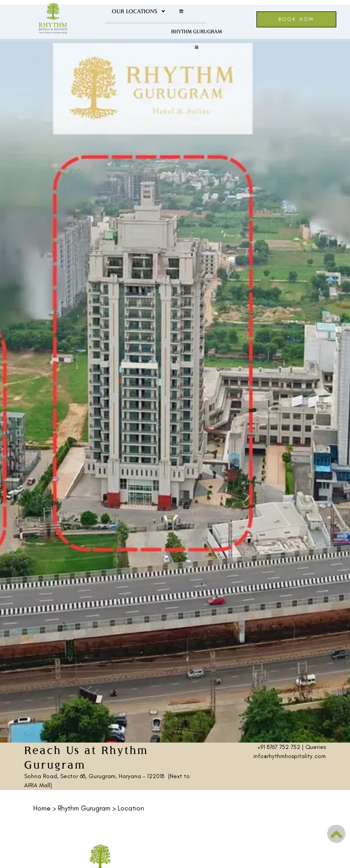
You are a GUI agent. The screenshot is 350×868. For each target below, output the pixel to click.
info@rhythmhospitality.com (290, 756)
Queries (316, 747)
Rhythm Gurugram (196, 31)
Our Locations (138, 11)
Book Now (296, 19)
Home (42, 808)
